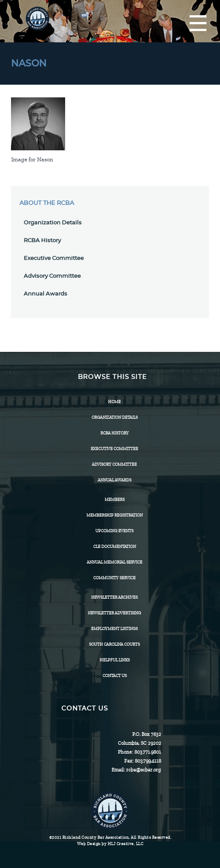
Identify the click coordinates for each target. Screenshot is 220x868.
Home (114, 402)
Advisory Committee (52, 276)
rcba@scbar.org (143, 770)
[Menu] (198, 24)
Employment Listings (114, 629)
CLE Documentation (114, 546)
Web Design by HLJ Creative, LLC (110, 844)
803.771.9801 (147, 752)
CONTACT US (114, 676)
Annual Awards (45, 294)
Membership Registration (114, 515)
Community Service (114, 578)
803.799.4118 (148, 761)
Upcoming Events (114, 531)
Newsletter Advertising (114, 613)
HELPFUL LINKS (114, 660)
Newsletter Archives (114, 597)
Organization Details (53, 223)
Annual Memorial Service (114, 562)
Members (114, 499)
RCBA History (42, 241)
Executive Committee (54, 258)
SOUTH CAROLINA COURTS (114, 644)
